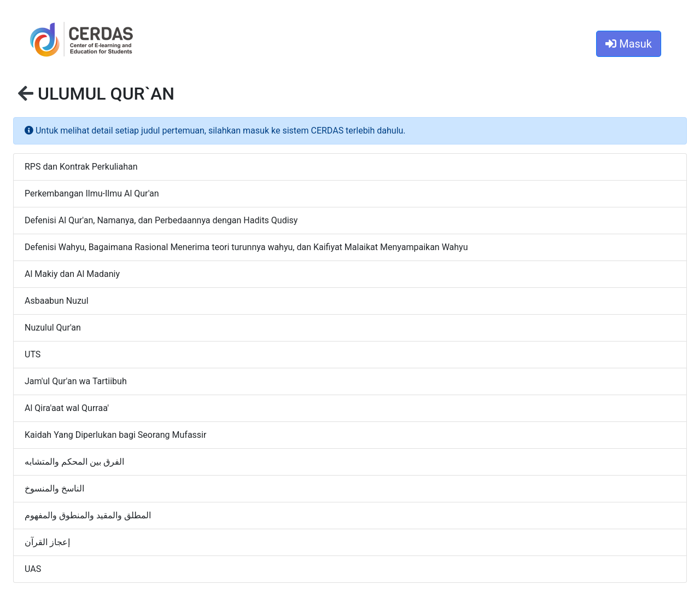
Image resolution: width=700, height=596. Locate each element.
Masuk (629, 44)
